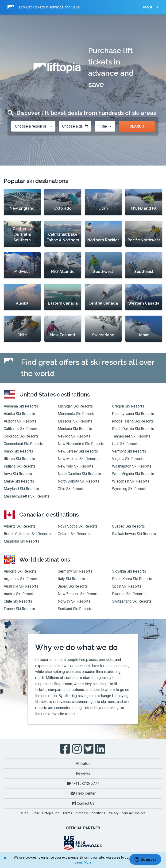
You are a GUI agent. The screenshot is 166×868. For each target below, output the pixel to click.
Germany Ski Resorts (75, 571)
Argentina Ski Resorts (22, 579)
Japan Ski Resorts (73, 586)
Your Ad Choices (133, 813)
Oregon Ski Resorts (128, 406)
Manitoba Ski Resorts (21, 541)
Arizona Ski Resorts (20, 421)
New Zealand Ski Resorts (79, 594)
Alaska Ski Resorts (19, 414)
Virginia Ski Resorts (128, 459)
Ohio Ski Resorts (72, 489)
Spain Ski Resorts (127, 586)
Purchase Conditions (90, 813)
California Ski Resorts (22, 429)
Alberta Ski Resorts (20, 526)
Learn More (83, 862)
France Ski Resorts (19, 609)
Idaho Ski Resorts (18, 451)
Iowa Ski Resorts (18, 474)
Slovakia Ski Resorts (129, 571)
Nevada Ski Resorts (74, 436)
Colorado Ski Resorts (21, 436)
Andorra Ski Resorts (20, 571)
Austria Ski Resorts (20, 594)
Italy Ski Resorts (71, 579)
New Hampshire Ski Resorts (81, 444)
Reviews (83, 773)
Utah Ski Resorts (126, 444)
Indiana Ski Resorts (20, 466)
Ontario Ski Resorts (74, 534)
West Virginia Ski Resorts (133, 474)
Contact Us (83, 803)
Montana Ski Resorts (75, 429)
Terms (67, 813)
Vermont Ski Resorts (129, 451)
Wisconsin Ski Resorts (131, 481)
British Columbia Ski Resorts (27, 534)
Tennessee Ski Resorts (131, 436)
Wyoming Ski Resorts (130, 489)
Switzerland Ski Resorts (132, 601)
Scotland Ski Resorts (75, 609)
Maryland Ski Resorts (21, 489)
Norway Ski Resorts (74, 601)
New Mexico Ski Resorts (78, 459)
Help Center (83, 793)
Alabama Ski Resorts (21, 406)
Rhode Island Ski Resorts (133, 421)
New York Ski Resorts (76, 466)
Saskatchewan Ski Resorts (134, 534)
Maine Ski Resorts (19, 481)
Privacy (113, 813)
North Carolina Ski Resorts (79, 474)
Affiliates (83, 764)
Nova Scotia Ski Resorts (78, 526)
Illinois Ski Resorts (19, 459)
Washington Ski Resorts (132, 466)
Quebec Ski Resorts (128, 526)
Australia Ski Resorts (21, 586)
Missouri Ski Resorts (75, 421)
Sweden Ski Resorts (129, 594)
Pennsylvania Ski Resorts (133, 414)
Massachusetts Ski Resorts (27, 496)
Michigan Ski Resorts (75, 406)
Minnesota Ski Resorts (77, 414)
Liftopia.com (45, 660)
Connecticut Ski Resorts (23, 444)
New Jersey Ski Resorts (78, 451)
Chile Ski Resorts (18, 601)
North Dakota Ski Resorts (79, 481)
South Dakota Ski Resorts (133, 429)
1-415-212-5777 (83, 783)
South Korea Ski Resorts (132, 579)
